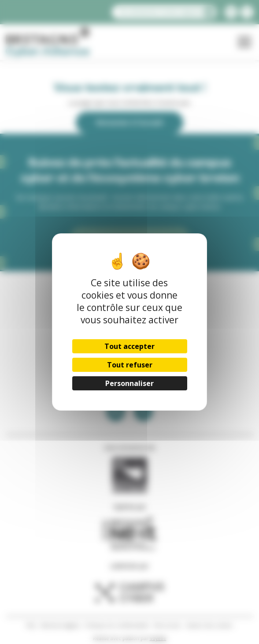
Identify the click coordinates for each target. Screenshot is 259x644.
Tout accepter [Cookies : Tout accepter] (129, 346)
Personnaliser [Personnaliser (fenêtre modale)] (129, 383)
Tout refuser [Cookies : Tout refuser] (129, 365)
